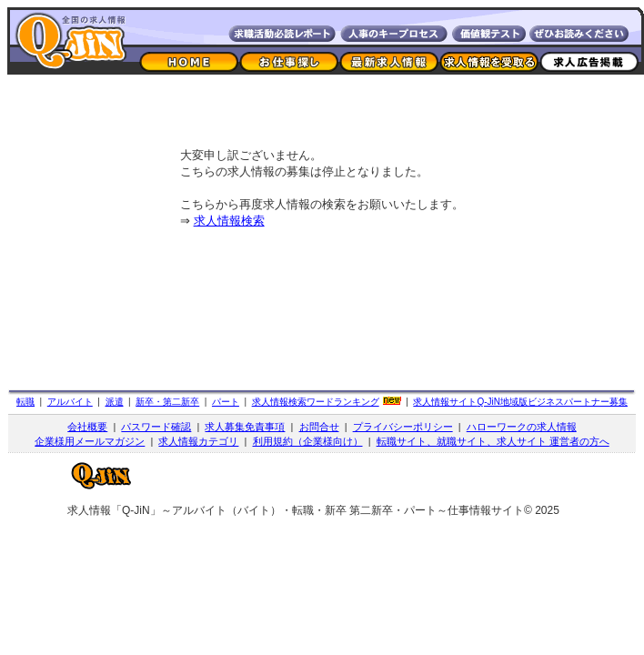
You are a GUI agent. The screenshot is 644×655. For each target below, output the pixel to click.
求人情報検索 (229, 221)
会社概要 (87, 427)
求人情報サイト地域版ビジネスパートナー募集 (520, 402)
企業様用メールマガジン (90, 441)
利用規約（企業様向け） (308, 441)
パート (226, 402)
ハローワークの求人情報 (522, 427)
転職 (25, 402)
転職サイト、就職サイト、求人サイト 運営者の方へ (493, 441)
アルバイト (70, 402)
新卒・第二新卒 (167, 402)
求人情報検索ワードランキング (316, 402)
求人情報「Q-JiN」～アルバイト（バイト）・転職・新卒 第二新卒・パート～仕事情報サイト (296, 510)
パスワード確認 (156, 427)
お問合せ (319, 427)
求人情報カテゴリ (198, 441)
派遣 (115, 402)
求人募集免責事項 (245, 427)
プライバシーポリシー (403, 427)
